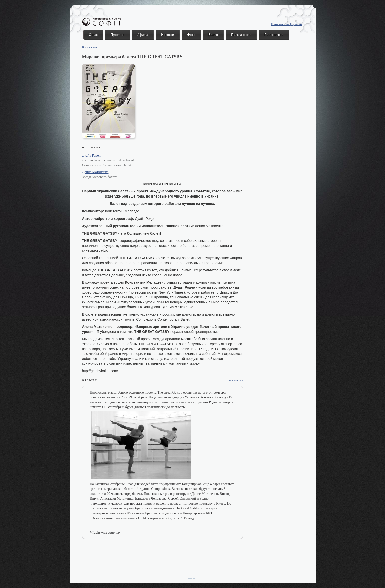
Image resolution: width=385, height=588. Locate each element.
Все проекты (90, 47)
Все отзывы (236, 380)
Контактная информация (286, 24)
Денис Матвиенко (95, 172)
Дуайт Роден (92, 156)
